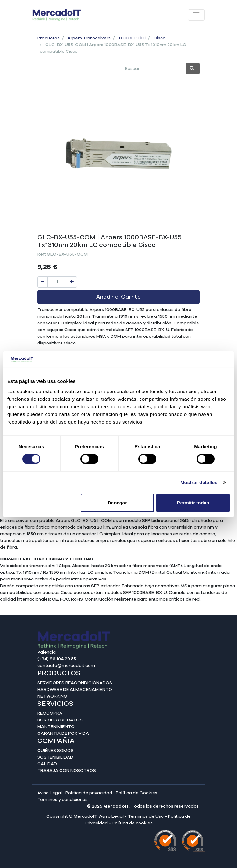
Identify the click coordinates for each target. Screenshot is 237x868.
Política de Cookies (136, 793)
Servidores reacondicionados (75, 683)
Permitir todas (193, 503)
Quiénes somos (55, 751)
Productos (48, 38)
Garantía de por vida (63, 733)
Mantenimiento (56, 727)
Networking (52, 696)
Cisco (160, 38)
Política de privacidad (89, 793)
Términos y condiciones (62, 800)
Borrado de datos (60, 720)
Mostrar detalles (199, 482)
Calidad (47, 764)
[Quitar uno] (43, 282)
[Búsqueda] (193, 69)
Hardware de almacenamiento (75, 690)
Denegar (117, 503)
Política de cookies (132, 823)
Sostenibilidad (55, 757)
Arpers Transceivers (89, 38)
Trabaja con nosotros (67, 771)
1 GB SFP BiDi (132, 38)
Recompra (50, 713)
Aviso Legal (50, 793)
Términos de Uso (146, 816)
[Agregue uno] (72, 282)
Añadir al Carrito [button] (118, 297)
